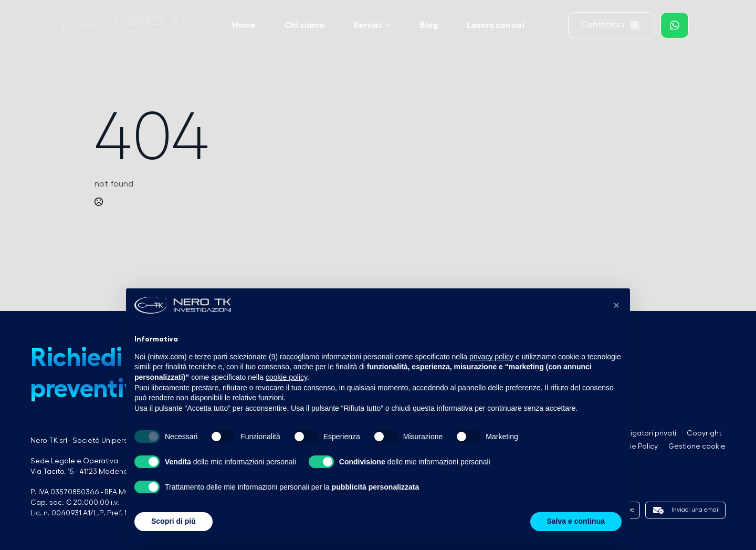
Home (244, 25)
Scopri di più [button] (174, 521)
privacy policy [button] (491, 357)
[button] (616, 305)
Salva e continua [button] (576, 521)
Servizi (367, 25)
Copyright (704, 433)
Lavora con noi (496, 25)
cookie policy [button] (286, 377)
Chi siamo (304, 25)
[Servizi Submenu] (392, 25)
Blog (429, 25)
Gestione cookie (697, 447)
